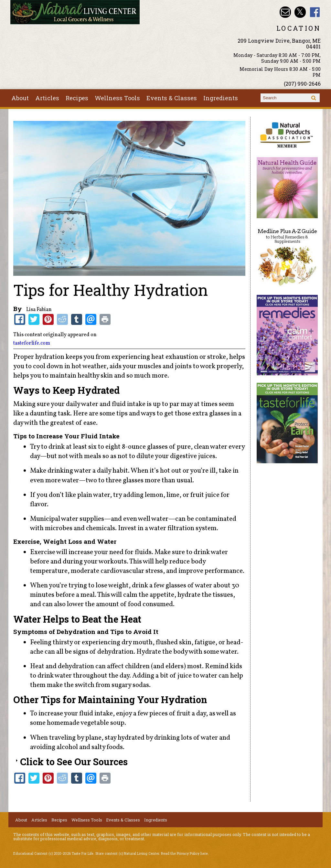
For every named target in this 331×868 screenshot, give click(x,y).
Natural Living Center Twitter (300, 12)
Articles (47, 98)
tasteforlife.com (32, 343)
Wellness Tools (117, 98)
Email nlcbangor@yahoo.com (285, 12)
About (20, 98)
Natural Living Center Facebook (315, 12)
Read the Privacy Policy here (184, 853)
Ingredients (221, 98)
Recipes (77, 98)
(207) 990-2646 (302, 84)
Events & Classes (172, 98)
